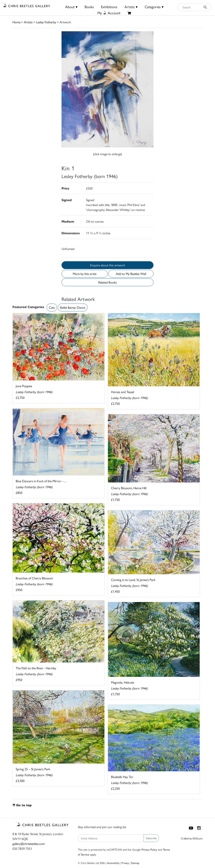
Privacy (125, 863)
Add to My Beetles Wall (131, 274)
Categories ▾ (154, 7)
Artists (28, 22)
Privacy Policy (149, 849)
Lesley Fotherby (46, 22)
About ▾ (71, 7)
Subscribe (151, 838)
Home (16, 22)
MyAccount (109, 13)
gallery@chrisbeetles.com (29, 844)
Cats (52, 307)
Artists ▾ (131, 7)
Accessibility (113, 863)
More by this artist (85, 274)
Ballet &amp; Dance (73, 307)
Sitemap (135, 863)
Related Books (107, 282)
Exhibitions (109, 7)
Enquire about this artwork (108, 265)
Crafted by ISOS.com (192, 838)
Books (89, 7)
